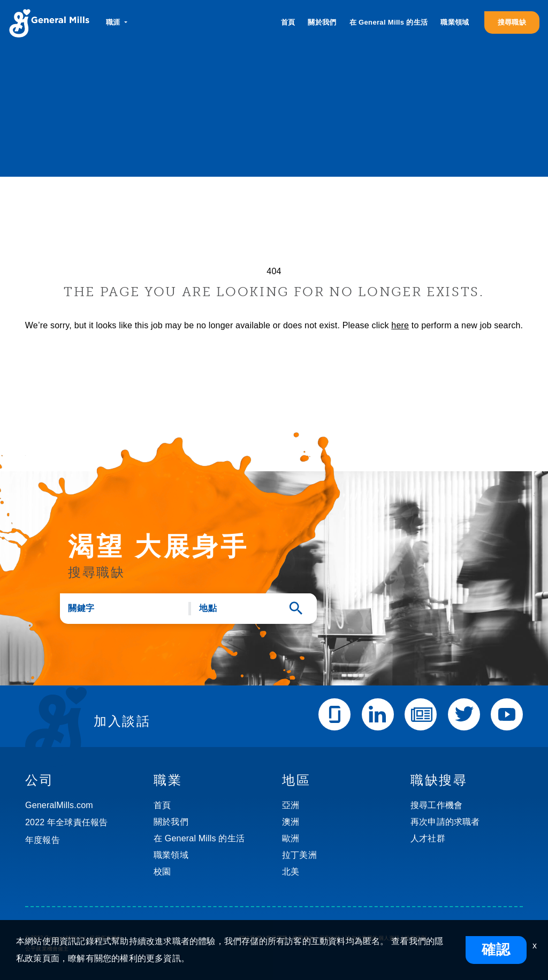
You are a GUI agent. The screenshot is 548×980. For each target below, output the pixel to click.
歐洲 (291, 838)
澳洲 (291, 822)
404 (274, 271)
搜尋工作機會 (436, 805)
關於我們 (322, 22)
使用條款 (303, 938)
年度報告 (43, 840)
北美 (291, 872)
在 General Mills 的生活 (389, 22)
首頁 (288, 22)
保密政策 (330, 938)
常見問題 (277, 938)
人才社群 (428, 838)
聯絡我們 (250, 938)
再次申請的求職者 (445, 822)
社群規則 (416, 938)
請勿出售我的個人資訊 (372, 938)
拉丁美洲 (299, 855)
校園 (162, 872)
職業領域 (455, 22)
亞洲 (291, 805)
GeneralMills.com (59, 805)
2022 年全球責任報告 (66, 822)
